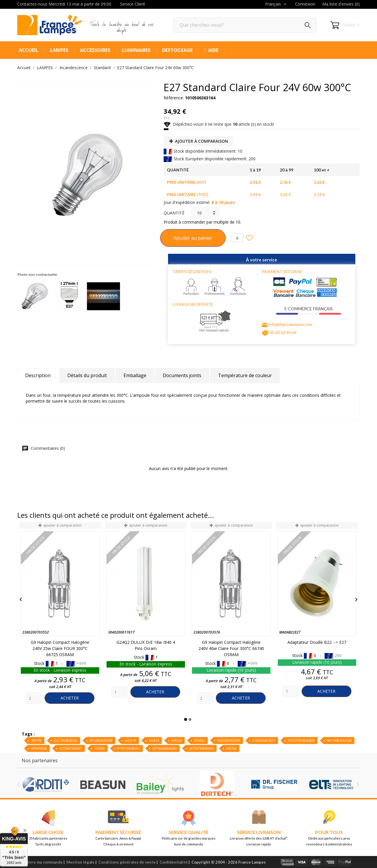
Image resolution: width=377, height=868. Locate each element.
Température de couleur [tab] (245, 375)
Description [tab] (38, 375)
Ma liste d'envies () (341, 4)
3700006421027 (264, 740)
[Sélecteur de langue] (276, 4)
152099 (100, 748)
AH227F (130, 740)
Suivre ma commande (43, 862)
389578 (36, 740)
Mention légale (80, 862)
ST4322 (199, 740)
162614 (154, 740)
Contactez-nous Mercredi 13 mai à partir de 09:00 (64, 4)
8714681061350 (101, 740)
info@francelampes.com (291, 324)
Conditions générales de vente (127, 862)
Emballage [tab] (135, 375)
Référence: (174, 98)
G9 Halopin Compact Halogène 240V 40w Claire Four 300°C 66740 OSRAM (231, 648)
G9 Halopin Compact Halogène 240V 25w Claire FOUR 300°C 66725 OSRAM (60, 648)
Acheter (70, 698)
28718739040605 (201, 748)
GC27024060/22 (66, 740)
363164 (231, 748)
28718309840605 (164, 748)
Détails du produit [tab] (87, 375)
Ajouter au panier (193, 238)
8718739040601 (128, 748)
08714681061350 (339, 740)
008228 (176, 740)
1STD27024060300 (301, 740)
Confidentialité (174, 862)
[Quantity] (34, 698)
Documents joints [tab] (182, 375)
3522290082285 (229, 740)
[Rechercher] (245, 25)
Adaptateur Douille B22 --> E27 (317, 642)
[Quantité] (205, 213)
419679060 (39, 748)
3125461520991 (71, 748)
